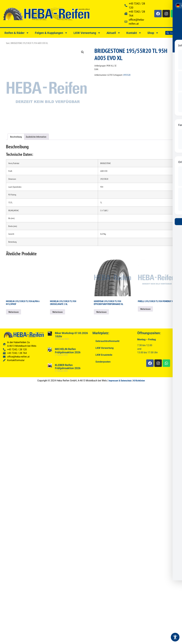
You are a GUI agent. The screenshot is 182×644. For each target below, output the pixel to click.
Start (8, 43)
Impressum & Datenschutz (120, 380)
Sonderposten (103, 362)
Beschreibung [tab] (16, 137)
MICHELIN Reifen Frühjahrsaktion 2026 (68, 351)
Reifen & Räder (17, 33)
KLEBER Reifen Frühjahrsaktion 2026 (68, 367)
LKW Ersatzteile (104, 355)
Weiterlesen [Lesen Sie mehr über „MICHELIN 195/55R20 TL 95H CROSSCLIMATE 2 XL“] (58, 312)
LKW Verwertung (87, 33)
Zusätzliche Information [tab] (36, 137)
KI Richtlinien (139, 380)
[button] (82, 52)
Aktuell (113, 33)
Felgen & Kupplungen (51, 33)
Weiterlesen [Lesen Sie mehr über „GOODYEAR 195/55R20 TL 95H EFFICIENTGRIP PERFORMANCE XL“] (101, 312)
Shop (153, 33)
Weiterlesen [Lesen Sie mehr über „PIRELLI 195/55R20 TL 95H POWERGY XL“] (145, 309)
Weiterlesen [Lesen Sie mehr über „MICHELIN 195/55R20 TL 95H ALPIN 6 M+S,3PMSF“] (14, 312)
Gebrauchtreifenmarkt (107, 341)
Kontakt (134, 33)
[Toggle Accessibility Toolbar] (175, 637)
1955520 (127, 75)
